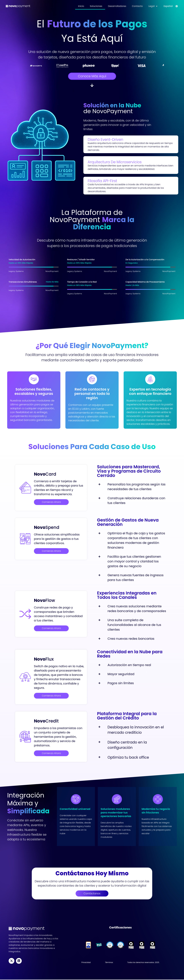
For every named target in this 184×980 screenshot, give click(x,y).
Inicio (81, 6)
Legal (153, 6)
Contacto (137, 6)
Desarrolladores (117, 6)
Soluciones (96, 6)
